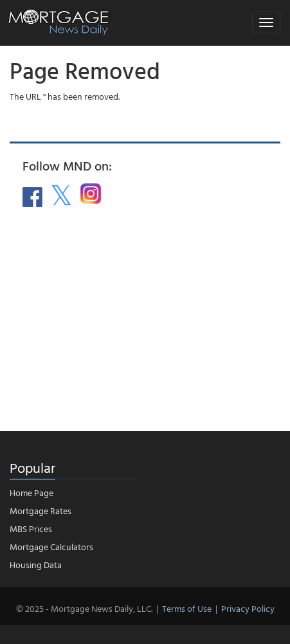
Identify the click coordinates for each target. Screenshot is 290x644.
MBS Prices (31, 529)
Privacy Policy (248, 608)
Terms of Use (187, 608)
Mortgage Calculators (51, 547)
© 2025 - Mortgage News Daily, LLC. (84, 608)
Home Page (32, 492)
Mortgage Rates (41, 511)
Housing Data (36, 565)
